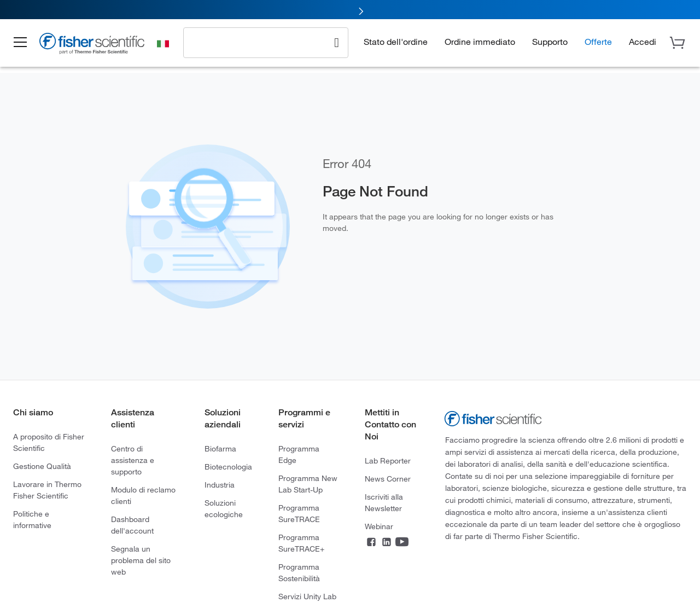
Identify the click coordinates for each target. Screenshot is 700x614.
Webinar (379, 526)
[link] (350, 10)
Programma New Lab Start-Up (308, 484)
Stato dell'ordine (396, 41)
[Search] (337, 42)
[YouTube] (402, 543)
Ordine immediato (480, 41)
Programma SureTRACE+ (301, 543)
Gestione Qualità (42, 466)
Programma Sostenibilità (299, 572)
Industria (220, 485)
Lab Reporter (388, 460)
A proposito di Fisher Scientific (49, 442)
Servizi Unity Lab (307, 596)
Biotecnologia (228, 467)
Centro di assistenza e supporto (133, 460)
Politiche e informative (32, 519)
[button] (23, 43)
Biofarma (220, 448)
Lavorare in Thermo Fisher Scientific (47, 490)
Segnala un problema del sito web (141, 560)
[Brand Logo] (96, 45)
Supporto (550, 41)
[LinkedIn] (387, 543)
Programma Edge (299, 454)
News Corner (388, 479)
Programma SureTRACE (299, 513)
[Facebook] (371, 543)
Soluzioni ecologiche (224, 508)
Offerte (598, 41)
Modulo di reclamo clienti (143, 495)
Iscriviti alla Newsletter (384, 502)
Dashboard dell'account (132, 525)
